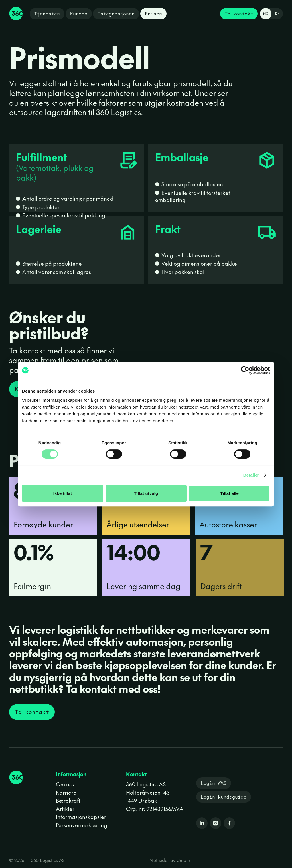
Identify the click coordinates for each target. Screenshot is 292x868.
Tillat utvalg (146, 493)
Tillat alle (229, 493)
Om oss (65, 784)
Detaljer (251, 475)
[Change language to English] (271, 14)
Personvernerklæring (82, 825)
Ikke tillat (63, 493)
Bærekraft (68, 800)
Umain (183, 860)
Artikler (65, 809)
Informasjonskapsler (81, 817)
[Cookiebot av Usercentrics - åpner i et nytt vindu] (245, 370)
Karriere (66, 792)
